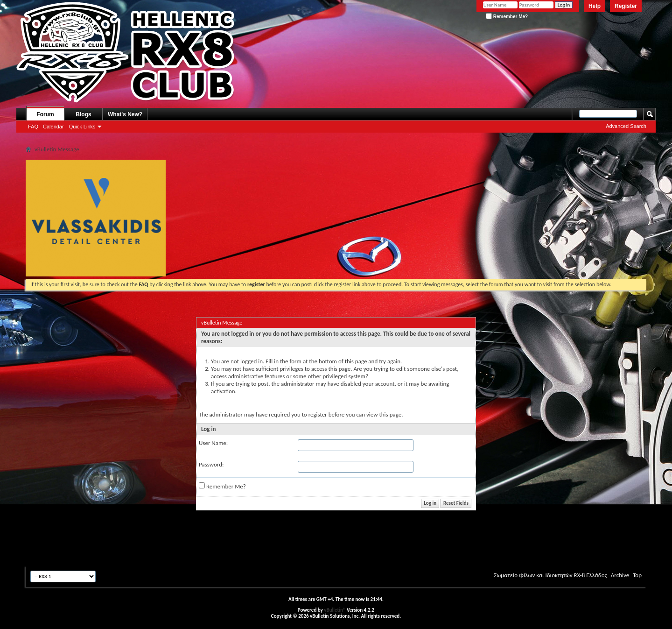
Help (595, 6)
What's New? (125, 114)
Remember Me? (507, 17)
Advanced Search (626, 126)
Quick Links (82, 127)
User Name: (213, 443)
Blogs (83, 114)
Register (626, 6)
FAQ (33, 127)
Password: (211, 464)
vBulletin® (335, 610)
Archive (620, 575)
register (318, 414)
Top (637, 575)
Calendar (53, 127)
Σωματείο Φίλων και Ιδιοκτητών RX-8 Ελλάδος (550, 575)
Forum (45, 114)
